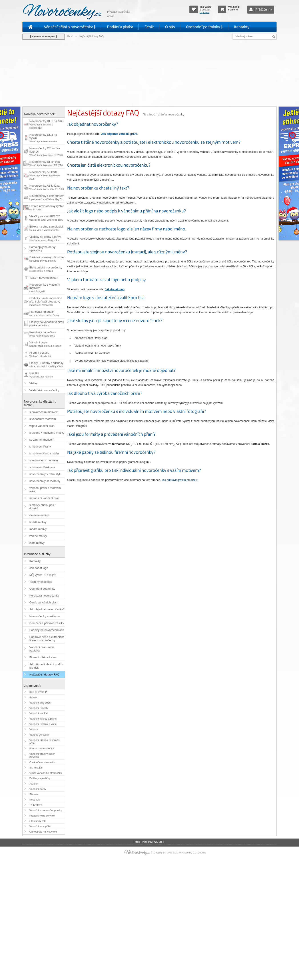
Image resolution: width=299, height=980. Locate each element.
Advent (33, 697)
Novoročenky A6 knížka (47, 187)
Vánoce (34, 729)
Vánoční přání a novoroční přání (45, 742)
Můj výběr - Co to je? (43, 575)
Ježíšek (34, 784)
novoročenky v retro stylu (45, 474)
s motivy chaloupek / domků (42, 507)
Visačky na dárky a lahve (45, 238)
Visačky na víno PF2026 (46, 218)
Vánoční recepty (39, 708)
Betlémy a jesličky (40, 778)
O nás (170, 27)
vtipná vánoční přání (42, 426)
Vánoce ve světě (39, 735)
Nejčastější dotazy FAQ (44, 675)
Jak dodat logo (115, 289)
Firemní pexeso (40, 354)
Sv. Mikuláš (36, 768)
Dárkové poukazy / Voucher (47, 259)
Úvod (70, 36)
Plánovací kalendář (44, 313)
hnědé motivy (38, 522)
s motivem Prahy (40, 447)
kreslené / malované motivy (47, 433)
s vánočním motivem (43, 419)
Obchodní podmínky (204, 27)
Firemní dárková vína (43, 657)
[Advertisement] (150, 73)
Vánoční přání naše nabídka (42, 649)
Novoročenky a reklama (45, 616)
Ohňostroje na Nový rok (43, 832)
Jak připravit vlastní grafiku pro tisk (46, 666)
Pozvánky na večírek (43, 334)
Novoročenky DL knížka (46, 163)
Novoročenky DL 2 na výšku (43, 138)
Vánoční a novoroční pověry (46, 810)
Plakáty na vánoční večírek (47, 324)
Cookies (202, 853)
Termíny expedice (41, 582)
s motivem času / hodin (44, 453)
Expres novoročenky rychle (47, 208)
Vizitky (33, 383)
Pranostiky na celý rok (42, 816)
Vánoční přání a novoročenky (70, 27)
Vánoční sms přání (40, 826)
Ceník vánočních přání (44, 602)
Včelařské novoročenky (44, 390)
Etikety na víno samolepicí (46, 228)
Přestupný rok (37, 821)
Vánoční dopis (45, 344)
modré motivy (38, 529)
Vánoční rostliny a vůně (43, 724)
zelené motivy (38, 536)
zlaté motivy (37, 543)
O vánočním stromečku (43, 762)
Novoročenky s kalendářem (47, 197)
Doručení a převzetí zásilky (47, 623)
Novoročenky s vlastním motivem (45, 288)
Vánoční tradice (38, 713)
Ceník (149, 27)
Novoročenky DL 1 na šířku (47, 124)
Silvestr (34, 794)
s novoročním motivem (44, 412)
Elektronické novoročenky (46, 269)
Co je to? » (205, 12)
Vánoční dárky (38, 789)
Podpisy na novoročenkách (47, 630)
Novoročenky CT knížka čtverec (46, 151)
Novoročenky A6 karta (45, 175)
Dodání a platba (120, 27)
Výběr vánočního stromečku (46, 773)
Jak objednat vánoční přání (119, 134)
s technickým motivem (44, 460)
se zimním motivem (42, 440)
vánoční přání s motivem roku (45, 490)
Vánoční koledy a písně (43, 719)
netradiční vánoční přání (45, 498)
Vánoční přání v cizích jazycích (42, 755)
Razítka (41, 375)
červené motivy (39, 515)
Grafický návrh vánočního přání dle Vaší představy (46, 301)
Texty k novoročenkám (44, 278)
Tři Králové (36, 805)
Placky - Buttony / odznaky (46, 364)
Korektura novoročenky (44, 596)
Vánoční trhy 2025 (40, 703)
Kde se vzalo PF (39, 692)
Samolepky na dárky (42, 249)
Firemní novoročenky (42, 748)
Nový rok (35, 800)
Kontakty (242, 27)
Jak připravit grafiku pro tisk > (180, 480)
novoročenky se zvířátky (45, 481)
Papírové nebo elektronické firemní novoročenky (47, 639)
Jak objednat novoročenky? (47, 609)
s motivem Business (42, 467)
